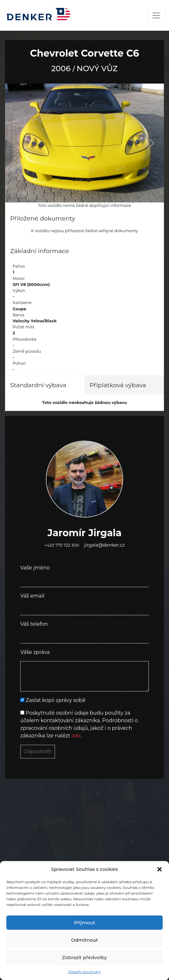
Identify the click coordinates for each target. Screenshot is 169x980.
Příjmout (85, 923)
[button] (160, 869)
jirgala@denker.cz (104, 545)
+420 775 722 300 (62, 545)
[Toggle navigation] (156, 16)
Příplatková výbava (118, 385)
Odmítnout (84, 940)
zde (76, 736)
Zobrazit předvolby (84, 957)
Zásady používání (84, 972)
